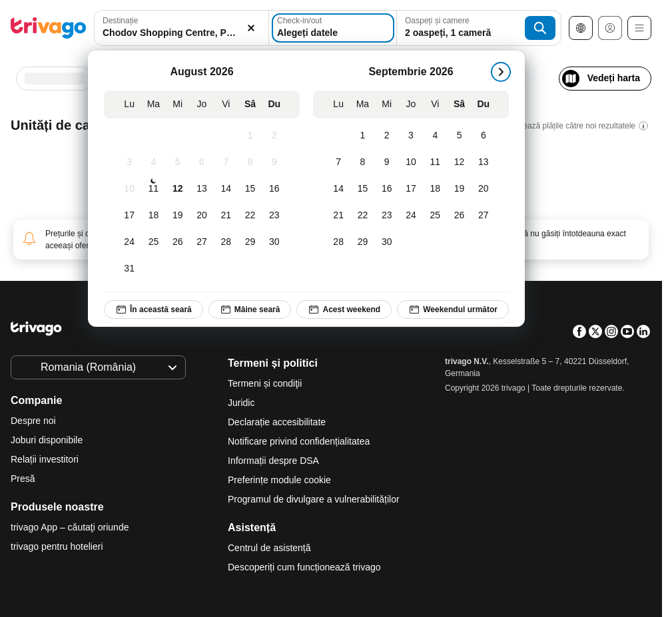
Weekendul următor (453, 309)
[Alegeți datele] (333, 28)
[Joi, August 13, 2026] (202, 189)
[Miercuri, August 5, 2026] (178, 162)
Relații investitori (45, 459)
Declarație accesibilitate (277, 422)
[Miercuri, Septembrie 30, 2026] (387, 242)
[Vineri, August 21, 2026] (226, 216)
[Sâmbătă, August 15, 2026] (250, 189)
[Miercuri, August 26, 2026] (178, 242)
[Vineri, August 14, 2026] (226, 189)
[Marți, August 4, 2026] (153, 162)
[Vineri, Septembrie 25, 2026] (435, 216)
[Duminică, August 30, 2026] (274, 242)
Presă (23, 479)
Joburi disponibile (47, 440)
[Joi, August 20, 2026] (202, 216)
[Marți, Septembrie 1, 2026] (362, 136)
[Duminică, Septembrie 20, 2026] (484, 189)
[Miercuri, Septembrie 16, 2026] (387, 189)
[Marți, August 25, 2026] (153, 242)
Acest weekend (344, 309)
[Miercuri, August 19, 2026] (178, 216)
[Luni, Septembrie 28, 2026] (338, 242)
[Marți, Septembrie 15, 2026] (362, 189)
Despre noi (33, 421)
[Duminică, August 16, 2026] (274, 189)
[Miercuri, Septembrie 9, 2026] (387, 162)
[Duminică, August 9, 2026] (274, 162)
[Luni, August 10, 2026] (129, 189)
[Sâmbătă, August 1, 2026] (250, 136)
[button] (181, 28)
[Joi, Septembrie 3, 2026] (411, 136)
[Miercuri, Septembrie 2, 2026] (387, 136)
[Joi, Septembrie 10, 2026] (411, 162)
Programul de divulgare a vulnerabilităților (314, 499)
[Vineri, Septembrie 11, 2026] (435, 162)
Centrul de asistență (269, 548)
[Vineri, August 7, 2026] (226, 162)
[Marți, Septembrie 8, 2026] (362, 162)
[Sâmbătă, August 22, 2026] (250, 216)
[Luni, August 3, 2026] (129, 162)
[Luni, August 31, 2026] (129, 269)
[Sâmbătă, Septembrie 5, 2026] (459, 136)
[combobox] (181, 28)
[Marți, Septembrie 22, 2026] (362, 216)
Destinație (120, 21)
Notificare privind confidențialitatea (299, 441)
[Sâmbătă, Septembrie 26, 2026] (459, 216)
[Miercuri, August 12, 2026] (178, 189)
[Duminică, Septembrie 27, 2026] (484, 216)
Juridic (241, 403)
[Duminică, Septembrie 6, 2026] (484, 136)
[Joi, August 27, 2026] (202, 242)
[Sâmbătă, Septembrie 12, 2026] (459, 162)
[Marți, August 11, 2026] (153, 189)
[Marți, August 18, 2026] (153, 216)
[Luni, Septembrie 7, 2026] (338, 162)
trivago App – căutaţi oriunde (70, 527)
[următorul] (501, 72)
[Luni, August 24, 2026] (129, 242)
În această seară (154, 309)
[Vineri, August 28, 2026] (226, 242)
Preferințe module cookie (281, 480)
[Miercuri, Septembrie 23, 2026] (387, 216)
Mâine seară (250, 309)
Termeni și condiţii (265, 383)
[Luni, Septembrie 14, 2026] (338, 189)
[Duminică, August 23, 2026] (274, 216)
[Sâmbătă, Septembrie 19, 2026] (459, 189)
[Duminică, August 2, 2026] (274, 136)
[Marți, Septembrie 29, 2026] (362, 242)
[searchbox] (181, 33)
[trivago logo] (49, 28)
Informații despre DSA (273, 461)
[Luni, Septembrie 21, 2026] (338, 216)
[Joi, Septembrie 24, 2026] (411, 216)
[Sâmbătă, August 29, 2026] (250, 242)
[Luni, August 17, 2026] (129, 216)
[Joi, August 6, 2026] (202, 162)
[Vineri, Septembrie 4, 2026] (435, 136)
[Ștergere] (251, 28)
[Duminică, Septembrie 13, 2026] (484, 162)
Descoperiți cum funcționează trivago (304, 567)
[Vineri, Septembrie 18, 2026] (435, 189)
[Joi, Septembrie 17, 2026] (411, 189)
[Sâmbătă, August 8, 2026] (250, 162)
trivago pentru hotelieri (57, 546)
